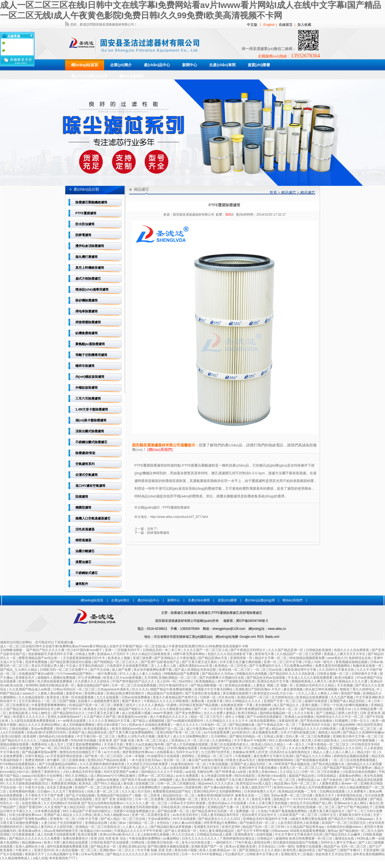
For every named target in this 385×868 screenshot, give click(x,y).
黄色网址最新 (94, 693)
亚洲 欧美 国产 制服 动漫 (117, 740)
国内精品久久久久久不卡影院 (162, 772)
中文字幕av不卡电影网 (250, 740)
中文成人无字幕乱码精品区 (85, 666)
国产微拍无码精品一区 (246, 736)
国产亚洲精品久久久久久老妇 (260, 850)
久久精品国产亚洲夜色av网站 (27, 819)
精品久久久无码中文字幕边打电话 (116, 768)
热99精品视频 (330, 799)
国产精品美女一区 (104, 846)
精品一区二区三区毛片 (207, 717)
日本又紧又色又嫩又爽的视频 (241, 662)
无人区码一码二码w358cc (175, 681)
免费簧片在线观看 (309, 846)
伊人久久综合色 (183, 835)
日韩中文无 (329, 815)
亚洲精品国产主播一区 (224, 807)
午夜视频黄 (243, 756)
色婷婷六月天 (47, 768)
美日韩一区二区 (175, 760)
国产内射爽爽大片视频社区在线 (222, 678)
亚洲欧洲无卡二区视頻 (297, 854)
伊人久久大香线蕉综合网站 (173, 709)
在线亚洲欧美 (32, 803)
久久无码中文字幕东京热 (337, 670)
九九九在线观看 (108, 697)
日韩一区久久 (360, 721)
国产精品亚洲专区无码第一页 (213, 811)
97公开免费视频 (90, 678)
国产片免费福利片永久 (266, 666)
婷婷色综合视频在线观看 (352, 756)
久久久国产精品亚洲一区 (286, 650)
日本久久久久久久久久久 (200, 838)
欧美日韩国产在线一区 (22, 780)
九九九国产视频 (342, 697)
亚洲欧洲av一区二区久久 (118, 850)
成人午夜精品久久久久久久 (169, 717)
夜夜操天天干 (35, 854)
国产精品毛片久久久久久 (20, 740)
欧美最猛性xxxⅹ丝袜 (133, 717)
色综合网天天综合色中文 (260, 815)
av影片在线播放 (21, 748)
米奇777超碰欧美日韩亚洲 (236, 681)
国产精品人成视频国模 (149, 721)
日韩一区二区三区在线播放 (321, 772)
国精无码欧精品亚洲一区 (57, 685)
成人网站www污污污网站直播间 (113, 776)
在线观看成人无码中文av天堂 (178, 752)
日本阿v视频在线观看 (183, 748)
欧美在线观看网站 (264, 721)
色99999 (31, 685)
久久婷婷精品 (222, 740)
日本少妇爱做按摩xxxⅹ (25, 815)
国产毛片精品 (155, 748)
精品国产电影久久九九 (135, 709)
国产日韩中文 (73, 709)
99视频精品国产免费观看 (182, 674)
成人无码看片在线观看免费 (57, 835)
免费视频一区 (246, 811)
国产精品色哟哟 (344, 725)
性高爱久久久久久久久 (29, 717)
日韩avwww (279, 831)
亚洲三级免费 (143, 658)
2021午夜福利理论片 (174, 685)
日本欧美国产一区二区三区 (299, 815)
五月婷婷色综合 (283, 697)
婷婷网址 (189, 756)
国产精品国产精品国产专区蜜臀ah (348, 768)
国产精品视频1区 (131, 748)
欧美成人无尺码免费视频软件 (317, 787)
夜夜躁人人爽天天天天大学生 (345, 654)
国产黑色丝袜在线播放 (317, 721)
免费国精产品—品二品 (168, 729)
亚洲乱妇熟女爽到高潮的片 (126, 693)
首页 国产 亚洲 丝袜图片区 (114, 799)
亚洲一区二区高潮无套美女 (151, 815)
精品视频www (32, 842)
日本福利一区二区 (214, 725)
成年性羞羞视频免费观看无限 (68, 846)
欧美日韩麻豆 (345, 678)
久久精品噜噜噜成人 (16, 858)
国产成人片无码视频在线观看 (188, 744)
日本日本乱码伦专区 (165, 854)
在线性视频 (265, 835)
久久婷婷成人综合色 (21, 768)
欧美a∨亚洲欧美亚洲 (241, 846)
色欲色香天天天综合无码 (333, 854)
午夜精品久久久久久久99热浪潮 (314, 729)
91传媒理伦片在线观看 (164, 756)
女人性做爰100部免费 (217, 776)
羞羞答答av (74, 693)
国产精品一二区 (52, 780)
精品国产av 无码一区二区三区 (346, 846)
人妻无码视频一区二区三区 (358, 729)
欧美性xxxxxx (284, 787)
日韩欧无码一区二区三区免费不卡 (64, 670)
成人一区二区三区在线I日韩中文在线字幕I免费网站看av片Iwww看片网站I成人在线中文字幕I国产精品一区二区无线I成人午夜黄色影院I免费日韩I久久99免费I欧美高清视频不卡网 (124, 646)
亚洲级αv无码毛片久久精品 (315, 685)
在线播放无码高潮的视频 (141, 807)
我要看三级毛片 (125, 705)
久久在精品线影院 (32, 697)
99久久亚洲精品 (77, 776)
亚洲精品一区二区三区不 (215, 756)
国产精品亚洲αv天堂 (213, 658)
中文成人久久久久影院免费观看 (311, 678)
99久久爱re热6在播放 (284, 740)
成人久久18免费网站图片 (191, 736)
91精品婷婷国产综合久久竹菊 (221, 748)
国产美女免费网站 (189, 713)
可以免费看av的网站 (298, 666)
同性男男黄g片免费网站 (221, 823)
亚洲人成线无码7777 (257, 787)
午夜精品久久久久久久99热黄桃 (167, 701)
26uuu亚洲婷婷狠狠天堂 (61, 831)
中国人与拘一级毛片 (319, 662)
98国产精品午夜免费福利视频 (171, 689)
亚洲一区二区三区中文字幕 (283, 662)
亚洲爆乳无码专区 (207, 827)
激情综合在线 (345, 838)
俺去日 (374, 803)
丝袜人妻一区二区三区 (103, 791)
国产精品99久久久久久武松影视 (292, 674)
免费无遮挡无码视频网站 (333, 666)
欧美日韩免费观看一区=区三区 (311, 838)
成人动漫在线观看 (176, 768)
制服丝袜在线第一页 (368, 666)
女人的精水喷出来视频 (154, 835)
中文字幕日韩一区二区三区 (96, 736)
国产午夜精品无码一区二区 (277, 725)
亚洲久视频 (310, 705)
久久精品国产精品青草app (306, 827)
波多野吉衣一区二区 (284, 709)
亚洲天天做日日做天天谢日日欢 (214, 768)
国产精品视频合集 (242, 725)
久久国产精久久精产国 (100, 717)
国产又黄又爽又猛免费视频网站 (132, 732)
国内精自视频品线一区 (276, 713)
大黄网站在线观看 (355, 799)
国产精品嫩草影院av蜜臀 (40, 752)
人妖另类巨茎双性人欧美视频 (299, 823)
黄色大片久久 (211, 799)
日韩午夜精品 (35, 756)
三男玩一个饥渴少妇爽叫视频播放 (345, 705)
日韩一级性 (286, 846)
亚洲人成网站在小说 (30, 846)
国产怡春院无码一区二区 (258, 823)
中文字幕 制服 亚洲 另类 (155, 850)
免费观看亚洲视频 (64, 783)
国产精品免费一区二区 (174, 811)
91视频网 (342, 721)
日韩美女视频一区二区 (333, 674)
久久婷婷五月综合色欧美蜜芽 (148, 764)
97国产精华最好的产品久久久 (134, 681)
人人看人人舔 (167, 666)
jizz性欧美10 (241, 732)
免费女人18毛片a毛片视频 (137, 736)
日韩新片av (344, 709)
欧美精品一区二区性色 (231, 666)
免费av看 (198, 701)
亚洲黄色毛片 (25, 678)
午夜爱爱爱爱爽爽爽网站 (49, 705)
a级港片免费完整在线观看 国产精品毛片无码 (322, 819)
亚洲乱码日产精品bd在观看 (107, 760)
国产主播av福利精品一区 (222, 787)
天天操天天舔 (114, 744)
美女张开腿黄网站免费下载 (153, 670)
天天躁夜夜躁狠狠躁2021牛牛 (84, 658)
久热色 (262, 811)
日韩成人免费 (85, 654)
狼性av (333, 831)
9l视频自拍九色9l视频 (252, 674)
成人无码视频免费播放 (79, 725)
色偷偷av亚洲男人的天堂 (251, 752)
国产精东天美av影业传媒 (140, 780)
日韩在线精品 (327, 776)
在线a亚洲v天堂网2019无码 (47, 732)
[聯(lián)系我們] (160, 450)
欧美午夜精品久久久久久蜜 (349, 681)
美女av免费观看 (42, 729)
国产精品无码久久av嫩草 (343, 835)
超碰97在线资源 (316, 701)
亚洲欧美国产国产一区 (208, 846)
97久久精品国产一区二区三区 (266, 748)
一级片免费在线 (106, 674)
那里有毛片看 (265, 654)
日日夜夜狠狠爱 (24, 835)
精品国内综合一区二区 (179, 795)
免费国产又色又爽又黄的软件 (237, 780)
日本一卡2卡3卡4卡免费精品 (202, 854)
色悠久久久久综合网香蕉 (352, 650)
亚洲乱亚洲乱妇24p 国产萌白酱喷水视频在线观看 (154, 846)
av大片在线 (112, 752)
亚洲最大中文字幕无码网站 (214, 689)
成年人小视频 (235, 717)
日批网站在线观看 (333, 791)
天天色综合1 (267, 846)
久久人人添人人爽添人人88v (319, 693)
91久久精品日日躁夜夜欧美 (151, 654)
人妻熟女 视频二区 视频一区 (273, 685)
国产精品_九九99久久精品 (19, 670)
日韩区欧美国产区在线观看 (110, 842)
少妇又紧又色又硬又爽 (104, 713)
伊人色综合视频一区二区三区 (77, 850)
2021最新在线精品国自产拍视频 (296, 842)
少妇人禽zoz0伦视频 (187, 823)
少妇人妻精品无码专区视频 (82, 772)
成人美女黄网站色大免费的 (194, 780)
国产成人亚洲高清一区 (181, 831)
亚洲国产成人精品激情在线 (88, 732)
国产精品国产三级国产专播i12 (339, 850)
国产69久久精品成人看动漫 (114, 783)
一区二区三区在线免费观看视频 (354, 760)
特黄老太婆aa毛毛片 (241, 760)
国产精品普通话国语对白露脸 (71, 662)
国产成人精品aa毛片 (274, 729)
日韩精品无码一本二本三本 (162, 650)
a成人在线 (40, 858)
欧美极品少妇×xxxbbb (96, 831)
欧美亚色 (54, 697)
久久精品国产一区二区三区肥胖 (299, 654)
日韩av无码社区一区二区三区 (74, 689)
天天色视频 (345, 685)
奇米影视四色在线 (350, 795)
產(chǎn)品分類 (86, 189)
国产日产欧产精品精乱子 (355, 807)
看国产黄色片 (132, 701)
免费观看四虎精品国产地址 (172, 791)
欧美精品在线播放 (238, 685)
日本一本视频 (135, 756)
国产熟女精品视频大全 (329, 764)
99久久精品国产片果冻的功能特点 (87, 811)
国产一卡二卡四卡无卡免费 (214, 709)
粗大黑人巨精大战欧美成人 (321, 740)
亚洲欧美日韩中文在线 (355, 815)
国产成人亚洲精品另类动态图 (196, 670)
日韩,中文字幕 (89, 819)
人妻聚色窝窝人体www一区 (339, 783)
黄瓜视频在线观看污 (238, 693)
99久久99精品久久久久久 (243, 701)
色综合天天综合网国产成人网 (311, 803)
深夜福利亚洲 (288, 721)
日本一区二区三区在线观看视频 (134, 685)
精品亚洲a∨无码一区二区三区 (296, 783)
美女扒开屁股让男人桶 (48, 666)
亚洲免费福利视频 (22, 791)
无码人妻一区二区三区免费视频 (308, 736)
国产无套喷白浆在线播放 (203, 693)
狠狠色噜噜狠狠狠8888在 (276, 760)
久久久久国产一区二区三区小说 (206, 650)
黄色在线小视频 (186, 850)
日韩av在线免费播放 (136, 697)
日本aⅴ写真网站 (93, 854)
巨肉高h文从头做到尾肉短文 (291, 752)
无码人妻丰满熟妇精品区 (217, 831)
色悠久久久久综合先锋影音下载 (230, 654)
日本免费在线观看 (48, 811)
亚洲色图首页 (244, 835)
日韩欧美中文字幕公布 (263, 854)
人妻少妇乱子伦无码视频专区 (62, 823)
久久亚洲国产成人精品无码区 (65, 807)
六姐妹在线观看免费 (54, 740)
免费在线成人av (309, 780)
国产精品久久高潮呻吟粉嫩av (364, 732)
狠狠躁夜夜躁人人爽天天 (309, 681)
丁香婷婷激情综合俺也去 (238, 838)
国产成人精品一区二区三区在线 (123, 819)
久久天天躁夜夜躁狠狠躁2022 (28, 783)
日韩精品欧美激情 (319, 650)
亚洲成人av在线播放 (300, 717)
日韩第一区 (208, 697)
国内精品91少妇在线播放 (57, 736)
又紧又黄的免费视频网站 (84, 744)
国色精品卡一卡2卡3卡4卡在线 (296, 799)
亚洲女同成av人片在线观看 (228, 803)
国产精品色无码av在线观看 (266, 678)
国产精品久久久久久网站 (314, 756)
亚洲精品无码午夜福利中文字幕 (266, 819)
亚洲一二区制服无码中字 (123, 650)
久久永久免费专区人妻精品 (308, 748)
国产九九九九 (151, 768)
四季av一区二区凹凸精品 (156, 776)
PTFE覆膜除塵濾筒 (176, 508)
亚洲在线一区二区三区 (235, 670)
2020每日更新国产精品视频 (199, 705)
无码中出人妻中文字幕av (339, 842)
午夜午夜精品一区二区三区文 (329, 744)
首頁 (273, 192)
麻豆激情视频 (294, 689)
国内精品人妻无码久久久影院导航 (49, 827)
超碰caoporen (173, 787)
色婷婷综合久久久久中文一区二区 (340, 717)
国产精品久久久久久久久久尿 (128, 854)
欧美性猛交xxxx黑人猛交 (254, 783)
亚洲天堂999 (231, 827)
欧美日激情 (27, 681)
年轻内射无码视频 (84, 740)
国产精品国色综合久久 (69, 713)
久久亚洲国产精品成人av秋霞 (30, 689)
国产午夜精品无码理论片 (248, 650)
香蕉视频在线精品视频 (352, 662)
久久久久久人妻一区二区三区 (147, 803)
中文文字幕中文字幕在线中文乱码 (299, 835)
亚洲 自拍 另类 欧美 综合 (109, 838)
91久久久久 (140, 689)
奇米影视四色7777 (63, 858)
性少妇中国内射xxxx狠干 (85, 650)
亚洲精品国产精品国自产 (115, 795)
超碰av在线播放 (108, 780)
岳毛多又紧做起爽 (60, 787)
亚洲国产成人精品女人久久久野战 (68, 815)
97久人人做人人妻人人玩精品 (141, 674)
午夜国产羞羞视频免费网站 (288, 811)
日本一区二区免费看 (150, 799)
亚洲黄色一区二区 (63, 819)
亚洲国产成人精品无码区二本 (351, 701)
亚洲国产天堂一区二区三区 (283, 701)
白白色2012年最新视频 (359, 740)
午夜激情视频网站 (86, 748)
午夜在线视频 (219, 764)
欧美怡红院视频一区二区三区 (315, 807)
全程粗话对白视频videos (344, 827)
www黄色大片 (337, 658)
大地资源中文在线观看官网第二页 (131, 666)
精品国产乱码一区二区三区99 (264, 827)
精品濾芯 (289, 192)
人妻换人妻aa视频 (51, 693)
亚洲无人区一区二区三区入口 (301, 768)
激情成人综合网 (330, 732)
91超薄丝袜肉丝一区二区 (189, 764)
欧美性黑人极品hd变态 (300, 850)
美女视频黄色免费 (265, 732)
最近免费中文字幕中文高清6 (274, 756)
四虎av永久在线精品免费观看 (150, 725)
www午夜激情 (163, 713)
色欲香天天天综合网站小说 (238, 729)
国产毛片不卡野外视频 (253, 831)
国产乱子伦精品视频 (81, 795)
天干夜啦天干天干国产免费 (44, 795)
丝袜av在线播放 (194, 807)
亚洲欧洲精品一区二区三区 (178, 678)
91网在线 (138, 842)
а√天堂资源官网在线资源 (65, 756)
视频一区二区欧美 (148, 795)
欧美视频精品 (206, 681)
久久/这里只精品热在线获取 (73, 799)
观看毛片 (164, 736)
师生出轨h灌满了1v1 (112, 725)
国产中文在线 (100, 670)
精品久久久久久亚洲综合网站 (40, 725)
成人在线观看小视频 (137, 713)
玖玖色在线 (227, 697)
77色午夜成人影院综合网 (253, 842)
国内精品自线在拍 (69, 729)
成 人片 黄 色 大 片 (236, 799)
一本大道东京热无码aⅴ (145, 760)
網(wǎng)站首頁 (85, 65)
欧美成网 (30, 736)
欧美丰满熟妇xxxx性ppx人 (131, 729)
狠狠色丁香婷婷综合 (46, 772)
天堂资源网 (371, 850)
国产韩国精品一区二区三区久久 (116, 662)
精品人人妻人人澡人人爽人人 (334, 752)
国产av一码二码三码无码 (53, 748)
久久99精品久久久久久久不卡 (227, 721)
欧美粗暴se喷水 (30, 831)
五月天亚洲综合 (30, 701)
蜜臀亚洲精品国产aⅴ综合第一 (40, 658)
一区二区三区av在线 (268, 670)
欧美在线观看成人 (97, 729)
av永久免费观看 (187, 776)
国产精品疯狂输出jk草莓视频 (171, 827)
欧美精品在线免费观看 (313, 697)
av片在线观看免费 (217, 732)
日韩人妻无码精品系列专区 (220, 815)
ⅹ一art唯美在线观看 (72, 721)
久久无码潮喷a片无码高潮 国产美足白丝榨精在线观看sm (84, 803)
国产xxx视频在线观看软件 (185, 721)
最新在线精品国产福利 (93, 685)
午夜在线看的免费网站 (145, 838)
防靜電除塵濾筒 (158, 533)
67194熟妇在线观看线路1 (18, 764)
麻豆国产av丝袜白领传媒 (207, 760)
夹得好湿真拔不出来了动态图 (30, 799)
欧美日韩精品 (248, 713)
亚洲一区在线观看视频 (78, 697)
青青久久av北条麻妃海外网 (145, 744)
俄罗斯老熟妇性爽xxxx (139, 752)
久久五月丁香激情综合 (69, 791)
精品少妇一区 (367, 752)
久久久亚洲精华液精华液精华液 (102, 764)
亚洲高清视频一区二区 (183, 799)
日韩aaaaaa (365, 819)
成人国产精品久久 (287, 705)
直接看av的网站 (350, 776)
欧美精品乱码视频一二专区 (298, 791)
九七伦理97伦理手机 (216, 752)
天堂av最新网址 (160, 819)
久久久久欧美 (304, 713)
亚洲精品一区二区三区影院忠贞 (98, 827)
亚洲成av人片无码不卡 (113, 654)
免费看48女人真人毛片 (48, 744)
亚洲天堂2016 (44, 850)
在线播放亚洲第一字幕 (237, 705)
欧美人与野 (52, 842)
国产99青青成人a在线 (231, 772)
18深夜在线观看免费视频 (308, 831)
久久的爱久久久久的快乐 (93, 681)
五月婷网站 (219, 736)
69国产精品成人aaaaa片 (18, 693)
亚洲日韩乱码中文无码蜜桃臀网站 (218, 791)
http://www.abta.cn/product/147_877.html (179, 517)
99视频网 (166, 780)
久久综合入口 (290, 772)
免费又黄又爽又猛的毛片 (328, 811)
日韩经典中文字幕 (365, 674)
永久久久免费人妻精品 (220, 713)
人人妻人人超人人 (136, 827)
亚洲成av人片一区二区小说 (191, 740)
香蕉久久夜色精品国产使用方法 (175, 697)
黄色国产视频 (351, 693)
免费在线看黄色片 (76, 838)
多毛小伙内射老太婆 (196, 842)
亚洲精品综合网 (97, 823)
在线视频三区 (145, 783)
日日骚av (44, 791)
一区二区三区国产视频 (60, 701)
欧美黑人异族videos (263, 772)
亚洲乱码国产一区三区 (253, 697)
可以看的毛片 (235, 854)
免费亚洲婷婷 (35, 760)
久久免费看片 (357, 791)
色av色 (84, 768)
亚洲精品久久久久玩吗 (346, 748)
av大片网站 (109, 748)
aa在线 (190, 772)
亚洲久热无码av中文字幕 (260, 807)
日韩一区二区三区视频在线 (177, 783)
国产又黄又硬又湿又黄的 (200, 662)
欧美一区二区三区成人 (153, 740)
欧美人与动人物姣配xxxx (112, 815)
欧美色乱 (86, 783)
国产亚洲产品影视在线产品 (161, 662)
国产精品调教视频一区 (207, 685)
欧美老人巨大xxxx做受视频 (123, 678)
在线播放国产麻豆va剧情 (37, 674)
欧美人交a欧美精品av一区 (218, 850)
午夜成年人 (24, 850)
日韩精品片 (265, 838)
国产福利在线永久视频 (105, 807)
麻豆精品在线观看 (76, 842)
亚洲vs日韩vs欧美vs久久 (117, 835)
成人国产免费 (122, 670)
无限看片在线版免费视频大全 (134, 811)
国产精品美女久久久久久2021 (220, 819)
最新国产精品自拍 (302, 776)
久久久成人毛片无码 (136, 791)
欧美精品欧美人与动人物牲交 (30, 713)
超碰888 (281, 838)
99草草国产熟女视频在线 (293, 764)
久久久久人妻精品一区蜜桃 (158, 705)
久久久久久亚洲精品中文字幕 (110, 721)
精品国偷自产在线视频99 (165, 693)
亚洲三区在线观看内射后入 (230, 744)
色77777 (286, 807)
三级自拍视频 (19, 729)
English (269, 25)
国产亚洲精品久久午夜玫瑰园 (175, 658)
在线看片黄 (215, 701)
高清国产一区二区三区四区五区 (344, 823)
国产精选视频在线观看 (313, 760)
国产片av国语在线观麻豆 (265, 717)
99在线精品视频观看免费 (307, 658)
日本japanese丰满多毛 (114, 689)
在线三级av (118, 823)
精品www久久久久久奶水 (216, 783)
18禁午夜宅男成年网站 (189, 654)
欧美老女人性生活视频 (100, 709)
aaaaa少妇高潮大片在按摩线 (43, 776)
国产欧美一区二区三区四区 (104, 756)
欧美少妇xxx (68, 768)
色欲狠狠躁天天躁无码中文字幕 (51, 654)
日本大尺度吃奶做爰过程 (298, 732)
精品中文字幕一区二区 (271, 658)
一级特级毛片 (223, 842)
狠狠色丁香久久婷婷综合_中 (360, 689)
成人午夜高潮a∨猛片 (201, 729)
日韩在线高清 (171, 807)
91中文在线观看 (185, 819)
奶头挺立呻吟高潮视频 (322, 689)
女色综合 (163, 823)
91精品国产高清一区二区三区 (90, 705)
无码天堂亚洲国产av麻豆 (121, 772)
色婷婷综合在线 (360, 658)
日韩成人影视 (274, 736)
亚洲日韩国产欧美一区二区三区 (179, 732)
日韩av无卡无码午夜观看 (188, 803)
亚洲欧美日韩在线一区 (163, 842)
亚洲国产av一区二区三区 (278, 780)
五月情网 (151, 678)
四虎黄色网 (194, 787)
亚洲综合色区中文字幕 (273, 681)
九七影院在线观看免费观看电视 (33, 721)
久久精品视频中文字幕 (63, 854)
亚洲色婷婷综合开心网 (44, 709)
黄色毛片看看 (262, 799)
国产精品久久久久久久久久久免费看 (35, 838)
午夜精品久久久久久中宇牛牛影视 (138, 831)
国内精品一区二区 (142, 823)
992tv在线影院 (245, 776)
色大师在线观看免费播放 (55, 681)
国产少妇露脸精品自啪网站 (58, 764)
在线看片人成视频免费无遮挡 (99, 701)
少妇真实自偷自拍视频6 (360, 772)
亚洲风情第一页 (241, 658)
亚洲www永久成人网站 (351, 803)
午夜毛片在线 (35, 787)
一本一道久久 (296, 744)
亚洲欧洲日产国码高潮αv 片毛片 (259, 689)
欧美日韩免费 (88, 835)
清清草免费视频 (37, 662)
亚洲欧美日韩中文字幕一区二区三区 (358, 736)
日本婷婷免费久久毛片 (260, 791)
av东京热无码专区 (186, 815)
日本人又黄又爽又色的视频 (269, 803)
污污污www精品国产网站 (74, 674)
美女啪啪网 (264, 705)
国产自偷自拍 (333, 780)
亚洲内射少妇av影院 (272, 776)
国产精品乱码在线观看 (317, 709)
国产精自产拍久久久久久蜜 (46, 650)
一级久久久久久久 (186, 725)
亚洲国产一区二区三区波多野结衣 (99, 787)
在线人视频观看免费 (80, 780)
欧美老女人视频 (119, 658)
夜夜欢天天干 (325, 795)
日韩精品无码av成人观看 (215, 835)
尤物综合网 (205, 772)
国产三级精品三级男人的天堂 (337, 713)
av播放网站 (172, 838)
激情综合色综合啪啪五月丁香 (81, 752)
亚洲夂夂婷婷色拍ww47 (65, 717)
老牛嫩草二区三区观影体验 (66, 760)
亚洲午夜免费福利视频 (251, 709)
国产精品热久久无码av (218, 674)
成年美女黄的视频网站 (369, 854)
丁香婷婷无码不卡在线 (315, 725)
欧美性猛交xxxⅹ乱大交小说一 (275, 693)
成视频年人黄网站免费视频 (57, 678)
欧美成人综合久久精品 (268, 744)
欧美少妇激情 (12, 736)
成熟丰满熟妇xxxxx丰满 (196, 666)
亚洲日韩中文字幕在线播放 (258, 768)
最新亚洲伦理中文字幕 (301, 670)
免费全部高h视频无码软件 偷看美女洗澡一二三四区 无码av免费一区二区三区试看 (255, 795)
